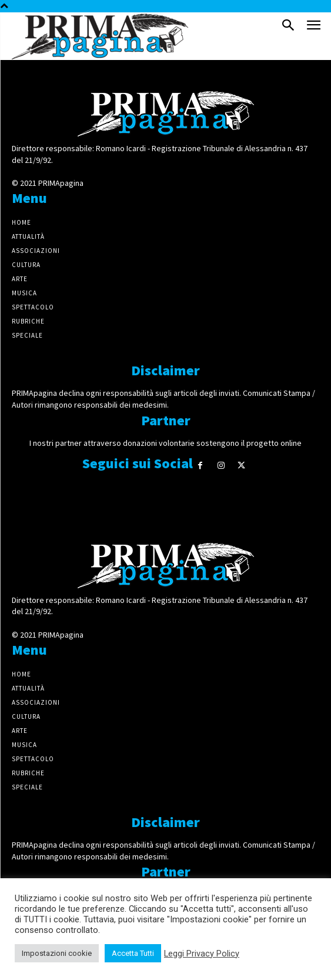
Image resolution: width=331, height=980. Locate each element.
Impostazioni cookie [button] (57, 953)
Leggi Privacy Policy (202, 954)
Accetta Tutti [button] (133, 953)
